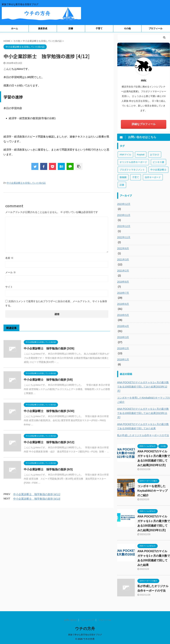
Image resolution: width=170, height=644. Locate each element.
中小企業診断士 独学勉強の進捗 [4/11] (37, 494)
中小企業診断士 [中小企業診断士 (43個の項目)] (158, 170)
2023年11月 (124, 215)
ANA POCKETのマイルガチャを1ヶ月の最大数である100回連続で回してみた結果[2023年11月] (143, 413)
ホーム (15, 28)
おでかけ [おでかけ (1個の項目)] (155, 155)
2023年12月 (124, 204)
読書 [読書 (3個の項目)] (122, 185)
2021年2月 (123, 271)
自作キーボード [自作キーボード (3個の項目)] (153, 177)
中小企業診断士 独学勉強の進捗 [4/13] (37, 499)
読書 (71, 28)
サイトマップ (88, 620)
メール (11, 272)
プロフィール (156, 28)
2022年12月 (124, 226)
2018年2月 (123, 348)
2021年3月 (123, 260)
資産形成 (43, 28)
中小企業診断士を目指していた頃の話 (26, 183)
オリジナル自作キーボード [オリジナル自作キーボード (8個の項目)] (133, 162)
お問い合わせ (70, 620)
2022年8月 (123, 248)
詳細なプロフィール (144, 124)
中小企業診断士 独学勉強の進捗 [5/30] (49, 411)
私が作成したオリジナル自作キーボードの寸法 (143, 435)
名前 (9, 258)
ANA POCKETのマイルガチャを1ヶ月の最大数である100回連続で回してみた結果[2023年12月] (143, 387)
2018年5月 (123, 315)
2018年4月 (123, 326)
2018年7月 (123, 293)
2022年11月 (124, 237)
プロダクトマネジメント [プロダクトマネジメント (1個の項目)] (132, 170)
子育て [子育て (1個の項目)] (136, 177)
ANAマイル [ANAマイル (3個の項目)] (125, 155)
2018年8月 (123, 282)
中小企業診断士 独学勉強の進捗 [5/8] (48, 380)
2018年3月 (123, 337)
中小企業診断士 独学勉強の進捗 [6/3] (48, 469)
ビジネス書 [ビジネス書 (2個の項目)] (158, 162)
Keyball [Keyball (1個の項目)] (141, 155)
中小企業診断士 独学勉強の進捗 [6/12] (49, 442)
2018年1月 (123, 359)
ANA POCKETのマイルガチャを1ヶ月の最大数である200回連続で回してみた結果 (143, 426)
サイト (9, 287)
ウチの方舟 (85, 629)
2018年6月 (123, 304)
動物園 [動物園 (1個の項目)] (123, 177)
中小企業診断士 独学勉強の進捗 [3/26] (49, 348)
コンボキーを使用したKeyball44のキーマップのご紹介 (144, 400)
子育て (99, 28)
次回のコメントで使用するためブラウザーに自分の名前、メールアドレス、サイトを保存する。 (56, 303)
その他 (127, 28)
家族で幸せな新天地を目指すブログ (85, 635)
